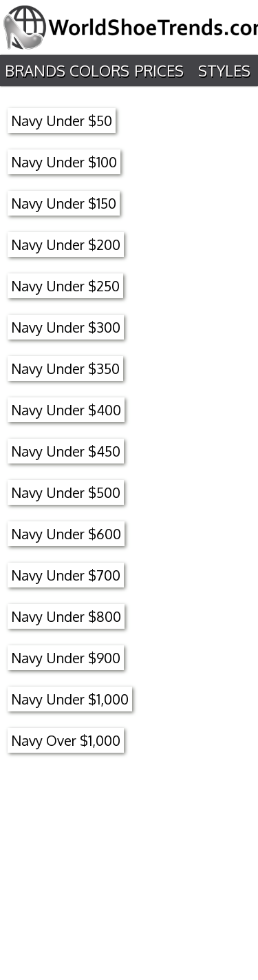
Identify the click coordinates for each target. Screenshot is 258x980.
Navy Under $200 (66, 244)
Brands (35, 70)
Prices (159, 70)
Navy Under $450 (66, 451)
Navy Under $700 (66, 575)
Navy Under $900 (66, 658)
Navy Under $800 (66, 616)
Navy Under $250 (65, 286)
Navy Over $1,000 (66, 740)
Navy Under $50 (62, 121)
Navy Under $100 (64, 162)
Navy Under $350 (65, 368)
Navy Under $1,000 (70, 699)
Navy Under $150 (64, 203)
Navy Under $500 (66, 492)
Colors (99, 70)
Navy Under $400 (66, 410)
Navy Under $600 (66, 534)
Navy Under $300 (66, 327)
